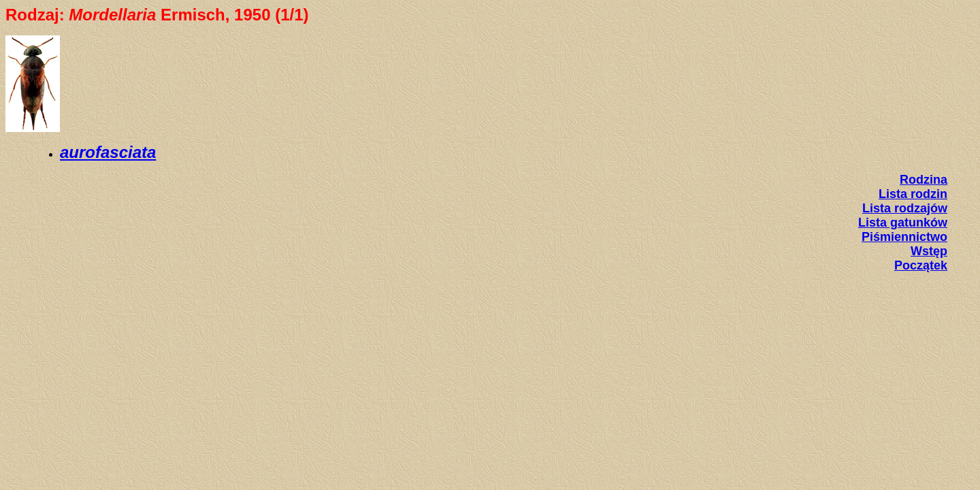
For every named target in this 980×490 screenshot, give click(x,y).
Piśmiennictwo (904, 237)
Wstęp (929, 251)
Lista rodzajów (905, 208)
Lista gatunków (903, 223)
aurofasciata (108, 152)
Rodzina (924, 180)
